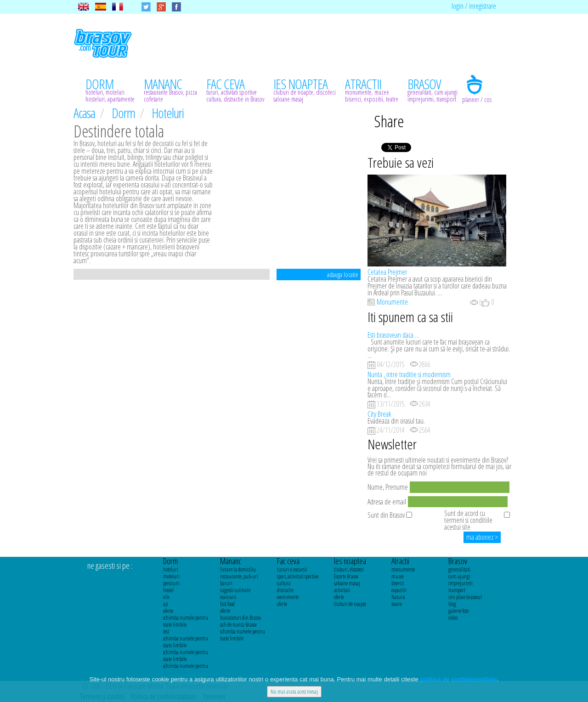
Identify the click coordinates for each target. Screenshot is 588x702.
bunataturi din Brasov (240, 618)
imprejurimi (461, 583)
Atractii (400, 561)
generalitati (459, 569)
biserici (398, 583)
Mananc (231, 561)
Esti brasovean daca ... (393, 335)
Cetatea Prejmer (387, 272)
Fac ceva (288, 561)
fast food (227, 604)
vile (166, 597)
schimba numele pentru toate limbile (186, 621)
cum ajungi (459, 576)
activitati (342, 590)
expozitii (399, 590)
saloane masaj (347, 583)
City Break (379, 414)
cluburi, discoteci (349, 569)
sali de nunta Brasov (238, 625)
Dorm (124, 113)
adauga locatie (343, 275)
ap (165, 604)
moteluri (171, 576)
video (453, 618)
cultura (284, 583)
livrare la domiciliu (238, 569)
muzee (398, 576)
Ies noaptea (350, 561)
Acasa (85, 113)
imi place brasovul (465, 597)
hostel (168, 590)
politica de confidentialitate (458, 679)
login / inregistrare (474, 6)
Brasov (458, 561)
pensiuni (171, 583)
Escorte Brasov (346, 576)
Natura (398, 597)
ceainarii (228, 597)
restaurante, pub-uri (239, 576)
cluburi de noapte (350, 604)
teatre (397, 604)
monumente (403, 569)
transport (457, 590)
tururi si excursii (292, 569)
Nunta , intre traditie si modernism (409, 374)
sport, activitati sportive (298, 576)
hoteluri (171, 569)
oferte (168, 611)
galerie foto (458, 611)
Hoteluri (168, 113)
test (166, 631)
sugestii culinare (235, 590)
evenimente (288, 597)
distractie (285, 590)
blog (452, 604)
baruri (226, 583)
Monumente (392, 302)
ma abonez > (482, 537)
